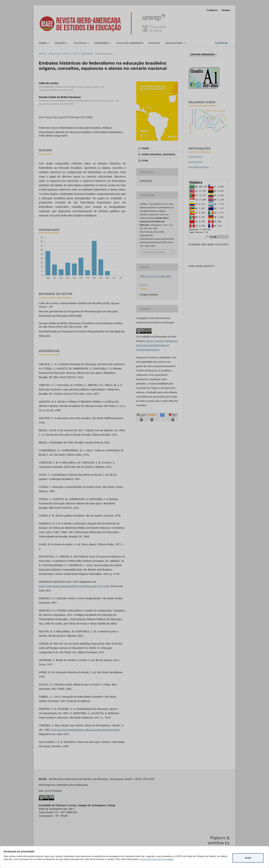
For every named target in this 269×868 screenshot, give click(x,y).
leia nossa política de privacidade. (157, 859)
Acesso (226, 10)
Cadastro (212, 10)
